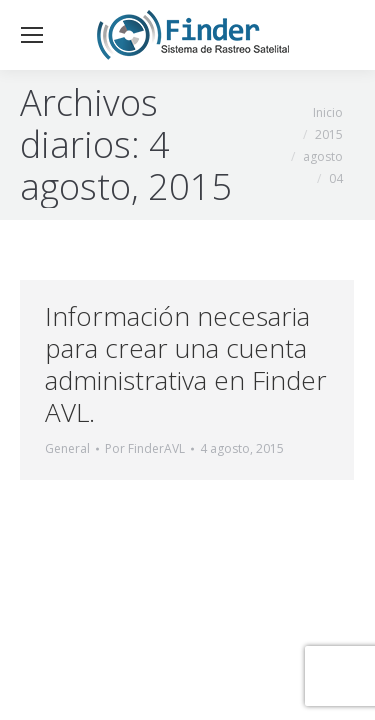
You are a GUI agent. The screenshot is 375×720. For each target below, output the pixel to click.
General (67, 448)
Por (145, 448)
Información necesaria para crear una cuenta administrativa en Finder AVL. (186, 364)
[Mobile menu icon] (32, 35)
